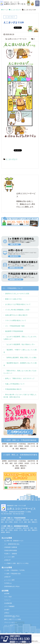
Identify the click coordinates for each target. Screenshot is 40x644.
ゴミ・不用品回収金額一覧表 (15, 326)
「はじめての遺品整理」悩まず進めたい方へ (20, 344)
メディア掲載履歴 (9, 606)
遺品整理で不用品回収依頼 (14, 331)
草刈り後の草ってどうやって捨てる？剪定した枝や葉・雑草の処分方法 (20, 396)
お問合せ (7, 613)
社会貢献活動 (8, 603)
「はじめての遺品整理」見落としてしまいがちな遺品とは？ (20, 338)
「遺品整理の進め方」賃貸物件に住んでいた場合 (20, 364)
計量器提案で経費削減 (11, 547)
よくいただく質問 (9, 557)
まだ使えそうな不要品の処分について (18, 304)
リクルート (7, 600)
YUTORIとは (8, 583)
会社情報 (7, 593)
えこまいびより (12, 159)
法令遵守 (7, 610)
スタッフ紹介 (8, 597)
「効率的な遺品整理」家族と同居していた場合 (21, 358)
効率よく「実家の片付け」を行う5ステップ (20, 378)
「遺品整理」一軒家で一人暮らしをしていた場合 (20, 351)
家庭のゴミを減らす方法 (13, 299)
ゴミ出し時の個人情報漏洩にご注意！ (18, 310)
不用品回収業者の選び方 (13, 389)
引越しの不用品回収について (15, 384)
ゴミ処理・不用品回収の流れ (12, 574)
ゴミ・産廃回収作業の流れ (12, 544)
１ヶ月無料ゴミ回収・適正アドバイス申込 (16, 563)
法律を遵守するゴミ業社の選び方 (16, 315)
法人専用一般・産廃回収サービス (14, 541)
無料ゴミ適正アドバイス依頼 (12, 619)
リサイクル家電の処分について (16, 320)
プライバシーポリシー (11, 623)
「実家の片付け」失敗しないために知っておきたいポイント (20, 372)
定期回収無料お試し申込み (12, 586)
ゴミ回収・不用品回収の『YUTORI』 (15, 570)
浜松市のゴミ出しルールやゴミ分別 (17, 294)
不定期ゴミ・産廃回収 (11, 554)
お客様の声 (7, 560)
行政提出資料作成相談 (11, 550)
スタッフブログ (9, 626)
